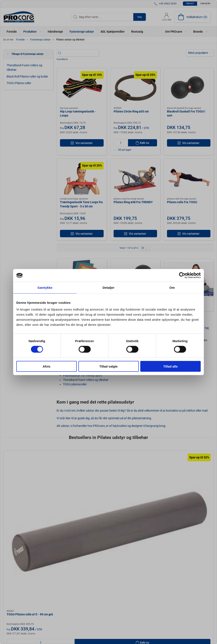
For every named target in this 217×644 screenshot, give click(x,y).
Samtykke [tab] (45, 288)
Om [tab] (172, 288)
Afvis (47, 366)
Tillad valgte (108, 366)
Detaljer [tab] (108, 288)
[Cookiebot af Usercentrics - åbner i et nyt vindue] (182, 275)
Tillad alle (170, 366)
